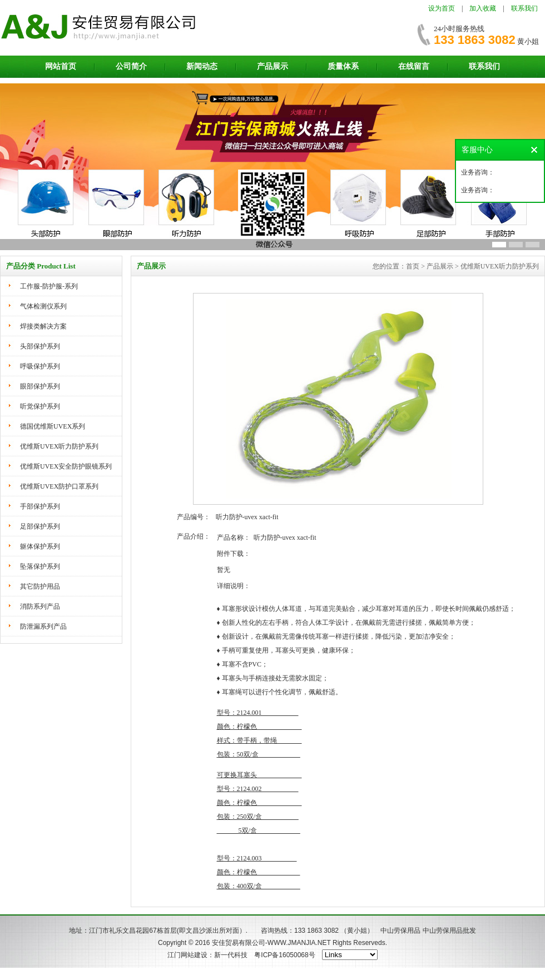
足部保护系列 (40, 526)
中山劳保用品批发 (449, 931)
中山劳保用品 (400, 931)
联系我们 (524, 8)
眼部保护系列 (40, 386)
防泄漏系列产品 (43, 626)
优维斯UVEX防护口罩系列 (59, 486)
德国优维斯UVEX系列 (53, 426)
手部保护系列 (40, 506)
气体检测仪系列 (43, 306)
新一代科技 (231, 955)
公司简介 (131, 66)
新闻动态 (202, 66)
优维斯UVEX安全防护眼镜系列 (66, 466)
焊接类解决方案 (43, 326)
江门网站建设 (187, 955)
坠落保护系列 (40, 566)
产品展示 (272, 66)
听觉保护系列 (40, 406)
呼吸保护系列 (40, 366)
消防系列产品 (40, 606)
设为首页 (442, 8)
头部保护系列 (40, 346)
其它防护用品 (40, 586)
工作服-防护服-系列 (49, 286)
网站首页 (61, 66)
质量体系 (343, 66)
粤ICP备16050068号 (284, 955)
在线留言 (414, 66)
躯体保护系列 (40, 546)
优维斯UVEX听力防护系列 (59, 446)
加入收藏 (483, 8)
